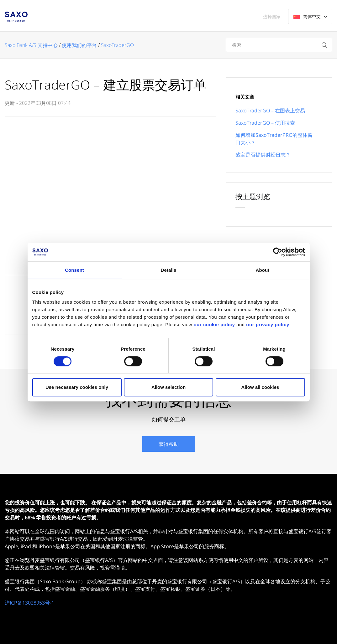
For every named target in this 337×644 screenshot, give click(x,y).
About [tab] (263, 270)
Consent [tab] (74, 270)
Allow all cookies (260, 387)
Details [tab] (169, 270)
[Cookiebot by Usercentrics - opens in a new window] (278, 252)
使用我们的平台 (79, 45)
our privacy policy (268, 325)
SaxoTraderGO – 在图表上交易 (270, 111)
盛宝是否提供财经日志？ (263, 155)
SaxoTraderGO (117, 45)
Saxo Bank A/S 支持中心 (31, 45)
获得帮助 (169, 444)
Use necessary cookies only (77, 387)
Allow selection (168, 387)
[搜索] (279, 45)
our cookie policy (214, 325)
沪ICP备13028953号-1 (29, 603)
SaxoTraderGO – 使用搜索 (265, 123)
